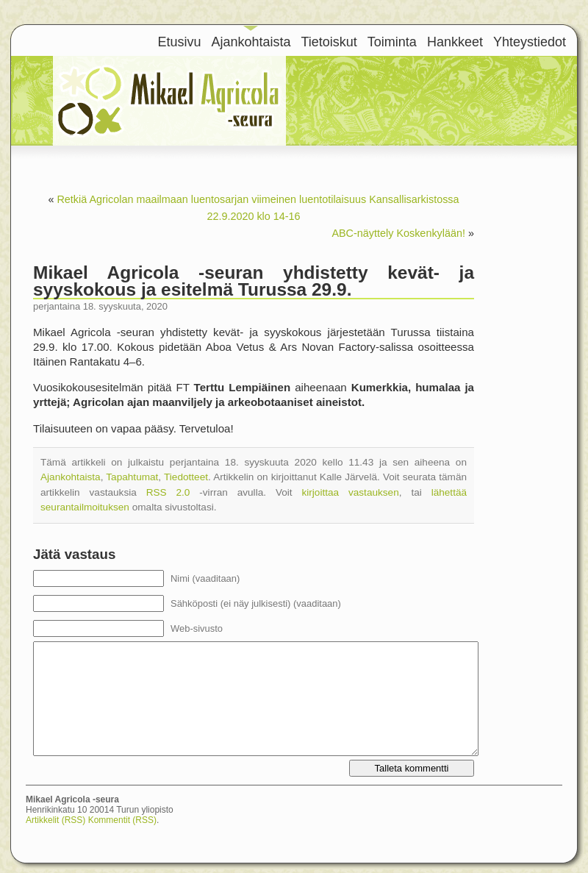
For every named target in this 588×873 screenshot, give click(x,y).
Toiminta (392, 42)
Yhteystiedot (530, 42)
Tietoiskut (329, 42)
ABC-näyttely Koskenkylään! (398, 233)
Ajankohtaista (251, 42)
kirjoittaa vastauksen (350, 492)
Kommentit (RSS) (122, 820)
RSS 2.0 (168, 492)
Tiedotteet (186, 477)
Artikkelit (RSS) (55, 820)
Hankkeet (455, 42)
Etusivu (179, 42)
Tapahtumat (132, 477)
